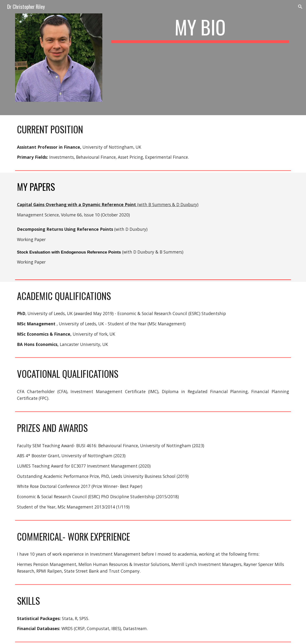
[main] (200, 29)
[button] (300, 7)
